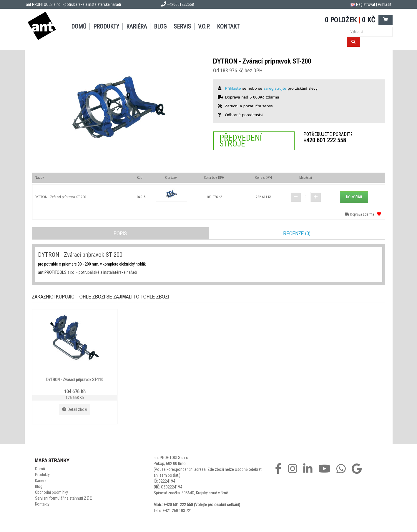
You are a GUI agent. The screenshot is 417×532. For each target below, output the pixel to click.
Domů (79, 26)
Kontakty (42, 504)
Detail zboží (75, 409)
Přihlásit (385, 4)
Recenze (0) (297, 233)
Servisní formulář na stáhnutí (63, 498)
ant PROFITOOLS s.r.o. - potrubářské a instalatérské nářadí (73, 4)
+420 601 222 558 (325, 140)
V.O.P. (204, 26)
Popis (120, 233)
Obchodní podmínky (51, 492)
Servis (182, 26)
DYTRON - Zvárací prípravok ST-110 (75, 380)
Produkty (106, 26)
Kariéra (137, 26)
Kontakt (228, 26)
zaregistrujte (275, 89)
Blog (160, 26)
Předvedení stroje (241, 141)
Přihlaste (233, 89)
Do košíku (354, 197)
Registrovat (366, 4)
